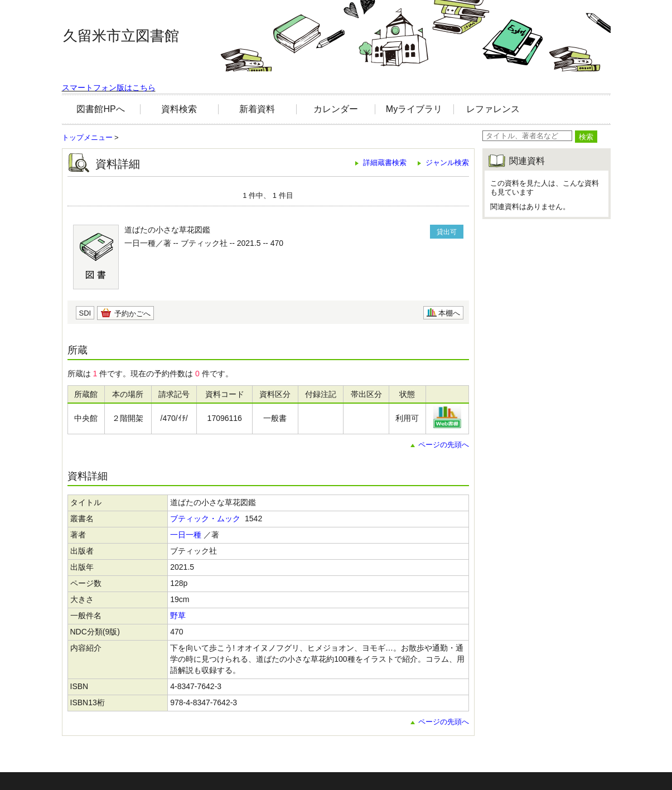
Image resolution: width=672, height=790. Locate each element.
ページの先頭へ (444, 445)
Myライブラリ (414, 109)
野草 (178, 615)
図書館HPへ (100, 109)
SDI (85, 313)
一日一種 (186, 535)
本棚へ (449, 313)
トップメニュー (87, 137)
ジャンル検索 (447, 163)
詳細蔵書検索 (385, 163)
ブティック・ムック (205, 518)
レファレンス (493, 109)
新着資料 (257, 109)
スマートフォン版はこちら (109, 88)
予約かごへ (132, 314)
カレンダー (336, 109)
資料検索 (179, 109)
